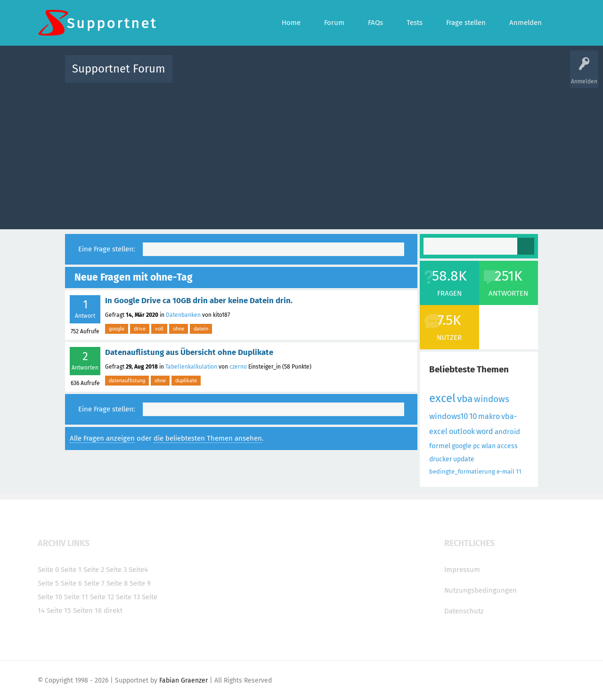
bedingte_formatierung (462, 471)
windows (492, 399)
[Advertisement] (301, 154)
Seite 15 (59, 611)
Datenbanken (183, 315)
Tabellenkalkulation (191, 367)
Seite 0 (48, 570)
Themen (352, 76)
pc (477, 446)
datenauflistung (127, 380)
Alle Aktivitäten (199, 76)
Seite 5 (48, 583)
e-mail (505, 471)
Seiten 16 (87, 611)
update (464, 459)
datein (201, 329)
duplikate (186, 380)
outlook (462, 431)
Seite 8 (117, 583)
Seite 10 (50, 597)
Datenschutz (464, 611)
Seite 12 (102, 597)
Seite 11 (76, 597)
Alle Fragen (242, 76)
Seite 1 (71, 570)
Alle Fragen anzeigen (102, 438)
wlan (489, 446)
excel (442, 398)
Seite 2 (94, 570)
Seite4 (138, 570)
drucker (440, 459)
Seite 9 (140, 583)
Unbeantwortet (314, 76)
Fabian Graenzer (183, 680)
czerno (238, 367)
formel (440, 446)
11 (519, 471)
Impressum (462, 570)
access (507, 446)
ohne (179, 329)
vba (465, 399)
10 (473, 416)
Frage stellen (456, 76)
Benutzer (419, 76)
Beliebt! (275, 76)
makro (489, 416)
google (117, 329)
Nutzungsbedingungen (481, 590)
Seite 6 (71, 583)
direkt (113, 611)
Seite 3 (116, 570)
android (507, 432)
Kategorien (385, 76)
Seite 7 (94, 583)
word (485, 431)
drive (140, 329)
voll (159, 329)
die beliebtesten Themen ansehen (208, 438)
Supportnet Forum (119, 69)
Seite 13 (128, 597)
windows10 (448, 416)
